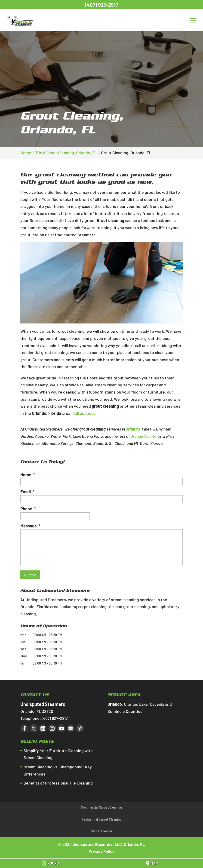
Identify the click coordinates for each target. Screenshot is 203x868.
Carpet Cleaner (102, 829)
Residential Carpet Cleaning (101, 817)
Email (27, 492)
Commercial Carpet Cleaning (101, 805)
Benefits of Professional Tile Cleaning (58, 781)
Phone (28, 509)
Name (28, 475)
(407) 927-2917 (101, 5)
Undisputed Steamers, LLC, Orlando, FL (109, 842)
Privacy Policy (101, 849)
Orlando (133, 429)
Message (30, 526)
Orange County (143, 436)
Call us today (84, 413)
